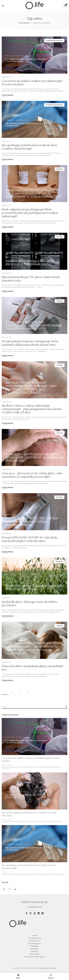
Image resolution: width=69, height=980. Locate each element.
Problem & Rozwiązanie (54, 40)
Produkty (59, 497)
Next (27, 692)
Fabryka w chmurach (49, 968)
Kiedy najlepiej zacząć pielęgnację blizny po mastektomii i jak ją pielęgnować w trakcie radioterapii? (30, 213)
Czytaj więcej (7, 95)
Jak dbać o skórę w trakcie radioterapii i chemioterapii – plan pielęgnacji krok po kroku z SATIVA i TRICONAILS (32, 409)
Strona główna (24, 23)
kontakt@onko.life (35, 907)
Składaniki (59, 561)
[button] (65, 6)
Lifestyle (60, 365)
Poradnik (60, 169)
